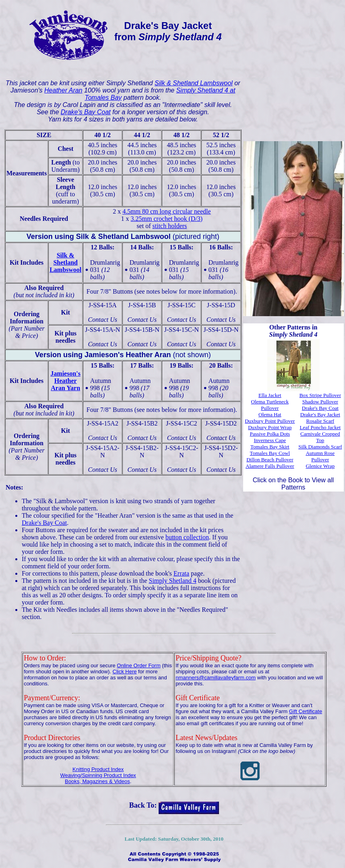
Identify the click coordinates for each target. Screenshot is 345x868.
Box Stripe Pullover (320, 395)
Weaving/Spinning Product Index (98, 775)
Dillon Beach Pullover (270, 460)
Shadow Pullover (320, 402)
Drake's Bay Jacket (320, 414)
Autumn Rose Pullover (320, 456)
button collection (187, 537)
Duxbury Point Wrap (270, 427)
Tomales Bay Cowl (270, 453)
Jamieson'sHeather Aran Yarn (65, 381)
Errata (181, 573)
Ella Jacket (270, 395)
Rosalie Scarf (320, 421)
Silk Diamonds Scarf (320, 447)
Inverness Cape (270, 440)
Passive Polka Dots (270, 434)
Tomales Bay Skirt (270, 447)
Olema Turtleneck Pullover (270, 405)
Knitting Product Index (98, 769)
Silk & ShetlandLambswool (65, 262)
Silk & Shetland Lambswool (194, 83)
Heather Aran (63, 90)
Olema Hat (270, 414)
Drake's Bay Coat (86, 112)
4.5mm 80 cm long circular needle (166, 211)
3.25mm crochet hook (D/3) (167, 219)
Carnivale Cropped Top (320, 437)
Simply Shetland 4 (173, 581)
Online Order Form (138, 665)
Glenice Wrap (320, 466)
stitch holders (170, 226)
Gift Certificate (306, 711)
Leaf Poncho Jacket (320, 427)
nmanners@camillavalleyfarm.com (216, 678)
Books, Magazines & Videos (97, 781)
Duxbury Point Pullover (270, 421)
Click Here (125, 672)
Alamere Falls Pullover (270, 466)
